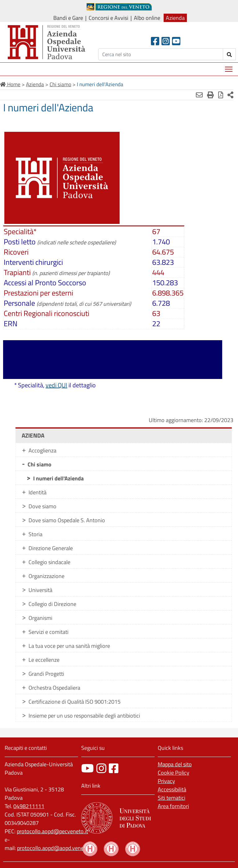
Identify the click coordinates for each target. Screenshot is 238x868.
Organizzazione (46, 576)
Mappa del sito (175, 764)
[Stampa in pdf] (221, 95)
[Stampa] (210, 95)
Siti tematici (172, 798)
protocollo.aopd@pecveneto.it (52, 831)
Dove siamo (42, 506)
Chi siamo (40, 464)
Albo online (147, 18)
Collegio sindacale (49, 562)
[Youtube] (176, 41)
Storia (35, 534)
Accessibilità (172, 789)
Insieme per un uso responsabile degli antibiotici (84, 716)
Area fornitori (173, 806)
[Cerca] (161, 54)
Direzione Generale (51, 548)
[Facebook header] (155, 41)
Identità (37, 492)
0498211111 (29, 806)
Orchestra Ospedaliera (54, 688)
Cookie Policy (174, 773)
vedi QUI (56, 385)
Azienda (175, 18)
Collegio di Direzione (52, 604)
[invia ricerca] (229, 54)
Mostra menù (229, 67)
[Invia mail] (199, 95)
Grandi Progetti (46, 674)
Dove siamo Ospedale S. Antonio (67, 520)
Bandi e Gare (68, 18)
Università (40, 590)
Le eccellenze (44, 660)
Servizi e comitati (48, 632)
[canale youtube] (88, 768)
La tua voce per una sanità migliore (69, 646)
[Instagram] (166, 41)
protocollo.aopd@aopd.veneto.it (55, 848)
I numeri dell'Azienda (58, 478)
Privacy (166, 781)
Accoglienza (42, 450)
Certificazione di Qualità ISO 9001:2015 (75, 702)
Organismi (40, 618)
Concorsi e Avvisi (108, 18)
